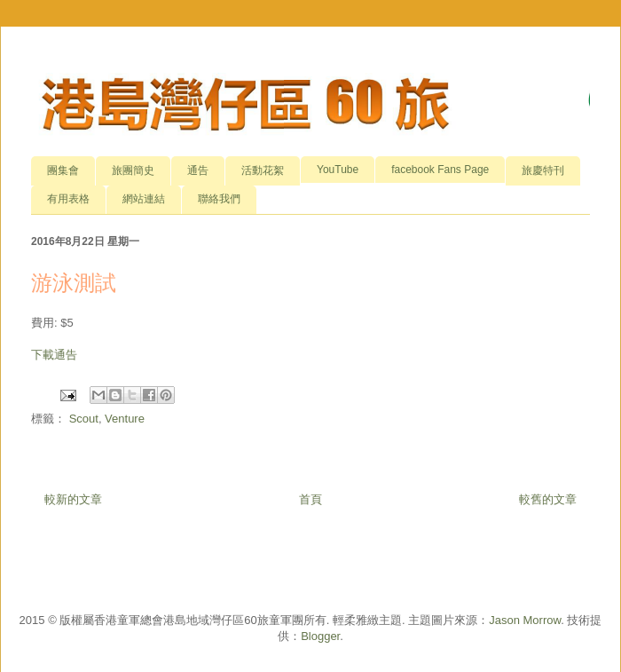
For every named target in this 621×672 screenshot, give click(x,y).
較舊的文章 (548, 499)
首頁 (310, 499)
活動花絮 (263, 170)
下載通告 (54, 355)
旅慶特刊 (543, 170)
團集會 (63, 170)
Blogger (320, 636)
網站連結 (144, 199)
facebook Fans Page (440, 170)
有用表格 (68, 199)
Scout (84, 419)
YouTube (338, 170)
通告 (198, 170)
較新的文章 (73, 499)
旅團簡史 (133, 170)
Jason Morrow (525, 620)
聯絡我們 (219, 199)
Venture (125, 419)
